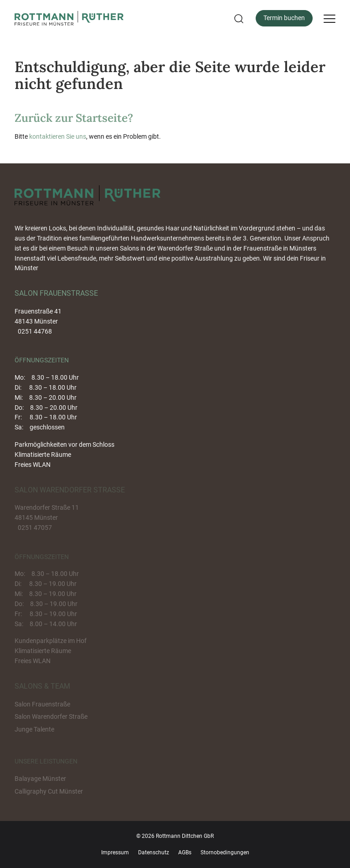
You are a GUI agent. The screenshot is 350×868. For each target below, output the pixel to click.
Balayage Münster (40, 779)
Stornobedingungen (225, 852)
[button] (238, 18)
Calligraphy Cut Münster (49, 791)
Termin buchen (284, 18)
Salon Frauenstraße (42, 704)
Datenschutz (154, 852)
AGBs (185, 852)
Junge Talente (34, 729)
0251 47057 (35, 528)
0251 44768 (35, 331)
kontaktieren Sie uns (58, 136)
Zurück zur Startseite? (74, 118)
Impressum (115, 852)
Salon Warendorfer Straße (51, 716)
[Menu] (329, 18)
